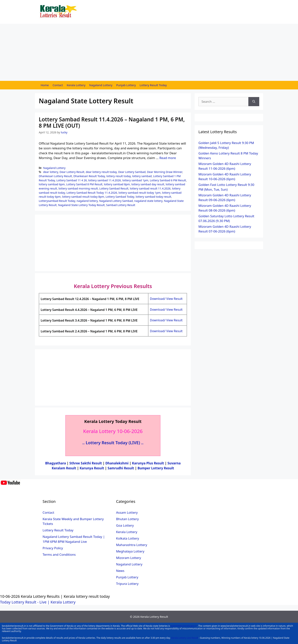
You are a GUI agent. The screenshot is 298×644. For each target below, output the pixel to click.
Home (45, 85)
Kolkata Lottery (128, 538)
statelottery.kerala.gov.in (184, 626)
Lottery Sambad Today (120, 197)
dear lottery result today (101, 172)
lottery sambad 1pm (135, 180)
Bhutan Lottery (127, 519)
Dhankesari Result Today (89, 176)
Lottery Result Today (153, 85)
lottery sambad (142, 176)
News (120, 571)
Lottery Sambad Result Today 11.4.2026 (92, 193)
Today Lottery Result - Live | (25, 602)
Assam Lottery (127, 512)
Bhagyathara (56, 463)
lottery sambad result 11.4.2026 (150, 188)
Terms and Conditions (59, 554)
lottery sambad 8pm (117, 184)
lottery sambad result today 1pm (140, 193)
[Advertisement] (149, 52)
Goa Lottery (125, 525)
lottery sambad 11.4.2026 (105, 180)
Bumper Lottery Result (156, 468)
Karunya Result (92, 468)
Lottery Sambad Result (114, 188)
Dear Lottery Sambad (132, 172)
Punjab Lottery (126, 85)
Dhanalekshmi (117, 463)
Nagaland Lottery (101, 85)
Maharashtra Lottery (132, 545)
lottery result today (119, 176)
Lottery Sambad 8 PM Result (84, 184)
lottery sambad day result (148, 184)
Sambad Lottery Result (121, 205)
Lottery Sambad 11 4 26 (72, 180)
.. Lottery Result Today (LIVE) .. (113, 443)
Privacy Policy (53, 548)
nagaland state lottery (148, 201)
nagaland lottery (87, 201)
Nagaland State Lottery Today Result (81, 205)
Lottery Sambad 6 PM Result (168, 180)
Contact (58, 85)
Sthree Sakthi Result (86, 463)
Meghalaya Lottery (130, 551)
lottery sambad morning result (78, 188)
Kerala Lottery (76, 85)
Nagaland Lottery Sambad (116, 201)
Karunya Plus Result (148, 463)
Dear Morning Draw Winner (164, 172)
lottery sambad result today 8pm (83, 197)
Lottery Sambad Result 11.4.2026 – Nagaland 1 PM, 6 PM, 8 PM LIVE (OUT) (112, 123)
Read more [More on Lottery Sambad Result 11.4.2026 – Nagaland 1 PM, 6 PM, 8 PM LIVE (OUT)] (168, 158)
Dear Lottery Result (72, 172)
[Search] (254, 102)
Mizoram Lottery (129, 558)
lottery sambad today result (153, 197)
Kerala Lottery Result (154, 617)
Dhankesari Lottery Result (55, 176)
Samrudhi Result (121, 468)
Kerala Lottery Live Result (185, 638)
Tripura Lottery (127, 584)
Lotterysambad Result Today (57, 201)
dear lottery (51, 172)
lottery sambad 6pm (52, 184)
